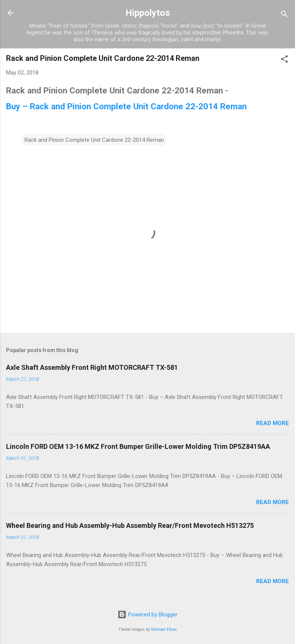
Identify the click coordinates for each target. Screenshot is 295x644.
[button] (284, 60)
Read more (273, 423)
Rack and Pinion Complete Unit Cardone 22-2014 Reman (94, 140)
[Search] (284, 15)
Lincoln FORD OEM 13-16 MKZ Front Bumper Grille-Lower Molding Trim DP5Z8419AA (138, 446)
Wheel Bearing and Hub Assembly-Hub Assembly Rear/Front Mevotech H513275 (130, 525)
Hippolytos (148, 13)
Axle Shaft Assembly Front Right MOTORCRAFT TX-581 (92, 367)
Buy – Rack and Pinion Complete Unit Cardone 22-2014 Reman (126, 106)
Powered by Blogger (147, 615)
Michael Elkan (164, 629)
